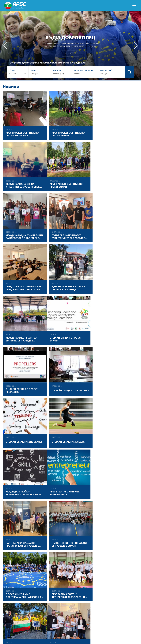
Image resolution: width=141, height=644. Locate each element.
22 (100, 556)
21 (94, 556)
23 (106, 556)
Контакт (134, 632)
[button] (136, 46)
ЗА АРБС (32, 632)
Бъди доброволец (70, 37)
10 (29, 556)
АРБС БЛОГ (82, 632)
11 (35, 556)
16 (65, 556)
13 (47, 556)
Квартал (57, 70)
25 (118, 556)
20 (88, 556)
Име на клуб (106, 70)
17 (70, 556)
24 (112, 556)
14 (53, 556)
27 (130, 556)
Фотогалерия (44, 632)
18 (76, 556)
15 (59, 556)
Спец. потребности (84, 70)
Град (34, 70)
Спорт (13, 70)
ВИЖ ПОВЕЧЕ (70, 54)
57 (79, 562)
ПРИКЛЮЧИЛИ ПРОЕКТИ (64, 632)
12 (41, 556)
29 (68, 562)
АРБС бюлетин (121, 632)
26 (124, 556)
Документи (106, 632)
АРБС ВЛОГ (94, 632)
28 (62, 562)
